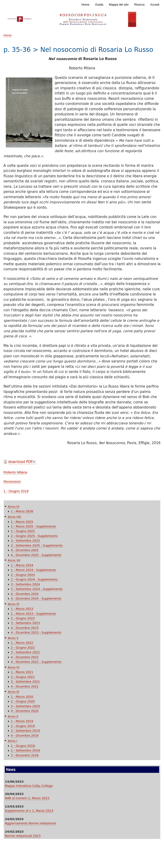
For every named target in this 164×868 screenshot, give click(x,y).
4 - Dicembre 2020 (25, 711)
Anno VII (14, 560)
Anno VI (14, 604)
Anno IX (14, 507)
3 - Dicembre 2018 (25, 755)
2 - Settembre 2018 (25, 750)
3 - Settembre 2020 (25, 706)
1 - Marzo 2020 (22, 697)
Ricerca (139, 5)
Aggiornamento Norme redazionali (30, 823)
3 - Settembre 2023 (25, 623)
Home (85, 5)
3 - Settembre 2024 (25, 584)
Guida (99, 5)
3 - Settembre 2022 (25, 652)
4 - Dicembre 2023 (25, 628)
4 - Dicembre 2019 (25, 736)
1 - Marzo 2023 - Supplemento (33, 614)
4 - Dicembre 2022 (25, 657)
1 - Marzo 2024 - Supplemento (33, 570)
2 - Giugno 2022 (23, 648)
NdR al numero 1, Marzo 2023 (27, 798)
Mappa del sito (119, 5)
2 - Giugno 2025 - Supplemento (34, 536)
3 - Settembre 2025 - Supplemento (37, 545)
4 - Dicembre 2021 (25, 686)
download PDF (22, 462)
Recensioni (12, 481)
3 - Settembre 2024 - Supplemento (37, 589)
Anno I (13, 741)
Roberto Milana (15, 472)
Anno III (13, 692)
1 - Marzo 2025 (22, 522)
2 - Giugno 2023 (23, 618)
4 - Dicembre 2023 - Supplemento (36, 632)
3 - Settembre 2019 (25, 731)
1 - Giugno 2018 (16, 491)
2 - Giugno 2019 (23, 726)
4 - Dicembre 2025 (25, 550)
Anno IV (14, 667)
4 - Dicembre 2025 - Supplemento (36, 555)
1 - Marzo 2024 (22, 565)
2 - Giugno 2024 (23, 575)
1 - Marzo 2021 (22, 672)
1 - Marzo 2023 (22, 609)
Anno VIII (15, 517)
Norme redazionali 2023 (23, 836)
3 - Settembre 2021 (25, 682)
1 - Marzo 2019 (22, 721)
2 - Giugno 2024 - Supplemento (34, 579)
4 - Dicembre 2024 (25, 594)
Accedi (155, 5)
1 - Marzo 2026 (22, 511)
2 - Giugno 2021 (23, 677)
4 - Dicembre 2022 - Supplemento (36, 662)
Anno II (13, 716)
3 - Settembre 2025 (25, 541)
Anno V (13, 638)
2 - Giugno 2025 (23, 531)
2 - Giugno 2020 (23, 701)
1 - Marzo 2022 (22, 643)
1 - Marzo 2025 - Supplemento (33, 526)
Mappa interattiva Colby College (29, 786)
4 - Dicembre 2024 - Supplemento (36, 598)
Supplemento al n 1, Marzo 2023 (29, 811)
